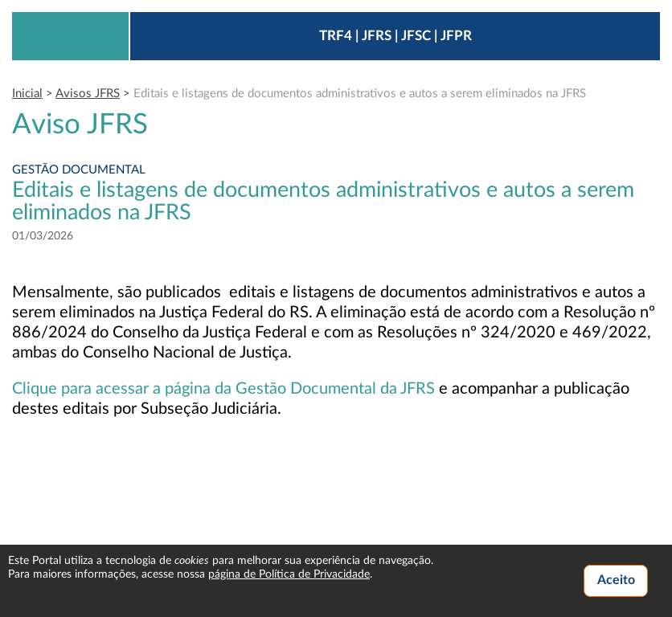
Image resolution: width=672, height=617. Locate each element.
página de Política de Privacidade (289, 574)
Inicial (27, 94)
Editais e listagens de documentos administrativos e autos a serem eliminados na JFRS (360, 94)
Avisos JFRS (88, 94)
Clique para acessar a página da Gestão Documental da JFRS (223, 389)
